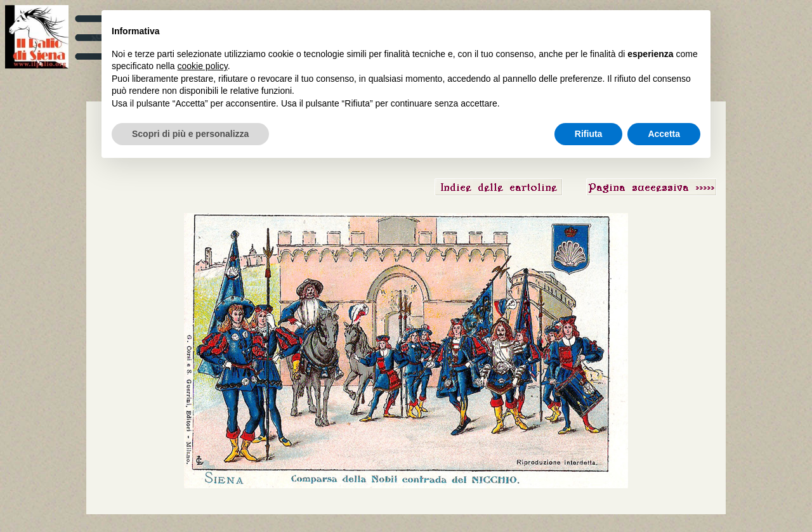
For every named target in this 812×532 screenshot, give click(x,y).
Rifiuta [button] (589, 134)
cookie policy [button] (203, 66)
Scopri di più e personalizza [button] (190, 134)
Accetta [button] (664, 134)
